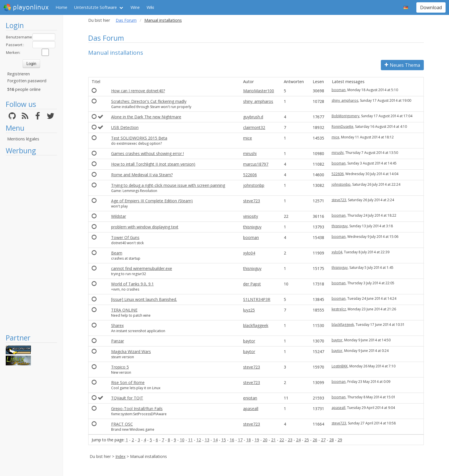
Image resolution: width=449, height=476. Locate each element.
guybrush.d (253, 117)
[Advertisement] (31, 244)
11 (190, 440)
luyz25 (249, 310)
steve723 (252, 201)
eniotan (250, 398)
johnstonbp (254, 185)
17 (240, 440)
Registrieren (18, 74)
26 (315, 440)
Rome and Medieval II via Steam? (142, 175)
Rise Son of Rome (128, 382)
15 (224, 440)
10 (182, 440)
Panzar (118, 341)
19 (257, 440)
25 (307, 440)
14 (215, 440)
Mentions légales (23, 139)
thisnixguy (252, 227)
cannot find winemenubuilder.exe (142, 268)
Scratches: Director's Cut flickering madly (149, 101)
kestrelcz (339, 309)
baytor (249, 341)
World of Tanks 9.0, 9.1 (132, 284)
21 (273, 440)
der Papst (252, 284)
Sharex (117, 325)
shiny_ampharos (258, 101)
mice (248, 138)
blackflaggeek (256, 325)
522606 (250, 175)
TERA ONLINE (124, 310)
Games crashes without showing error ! (147, 153)
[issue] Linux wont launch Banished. (144, 299)
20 (265, 440)
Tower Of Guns (125, 237)
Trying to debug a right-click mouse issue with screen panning (168, 185)
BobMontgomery (345, 116)
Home (61, 7)
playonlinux (26, 7)
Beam (117, 253)
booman (339, 90)
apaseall (251, 409)
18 (249, 440)
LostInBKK (340, 366)
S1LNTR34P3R (257, 299)
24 (298, 440)
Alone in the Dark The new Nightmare (146, 117)
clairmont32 (254, 127)
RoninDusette (342, 127)
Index (120, 456)
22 (282, 440)
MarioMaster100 (259, 91)
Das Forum (126, 20)
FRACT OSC (122, 424)
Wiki (150, 7)
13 (207, 440)
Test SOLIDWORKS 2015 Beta (139, 138)
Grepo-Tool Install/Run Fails (137, 409)
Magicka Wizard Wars (131, 351)
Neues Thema (402, 65)
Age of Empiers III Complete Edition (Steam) (152, 201)
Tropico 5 (120, 367)
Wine (135, 7)
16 (232, 440)
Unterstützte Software (95, 7)
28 (332, 440)
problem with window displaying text (145, 227)
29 (340, 440)
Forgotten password (27, 81)
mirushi (250, 153)
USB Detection (125, 127)
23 (290, 440)
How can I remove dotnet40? (138, 91)
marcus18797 (256, 164)
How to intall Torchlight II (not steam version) (153, 164)
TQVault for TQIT (127, 398)
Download (431, 7)
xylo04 (249, 253)
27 (323, 440)
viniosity (251, 216)
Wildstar (119, 216)
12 (199, 440)
